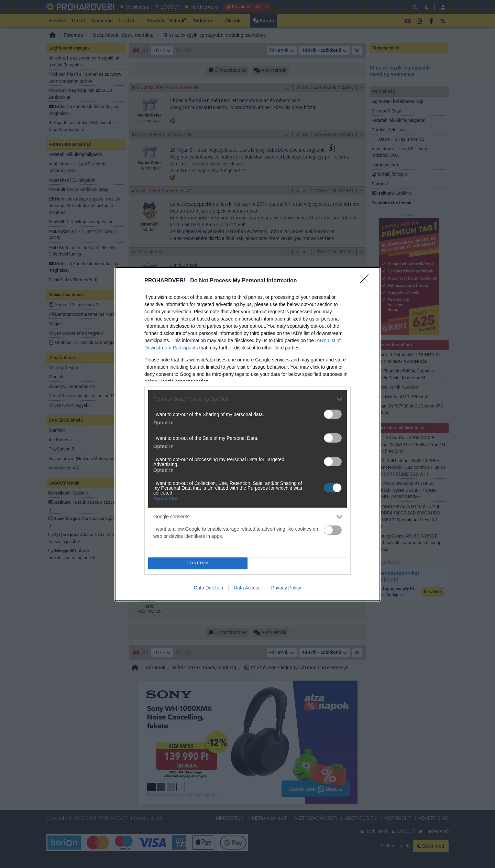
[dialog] (247, 434)
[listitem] (247, 399)
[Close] (366, 281)
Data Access (247, 588)
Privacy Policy (286, 588)
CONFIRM (198, 563)
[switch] (333, 414)
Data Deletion (208, 588)
